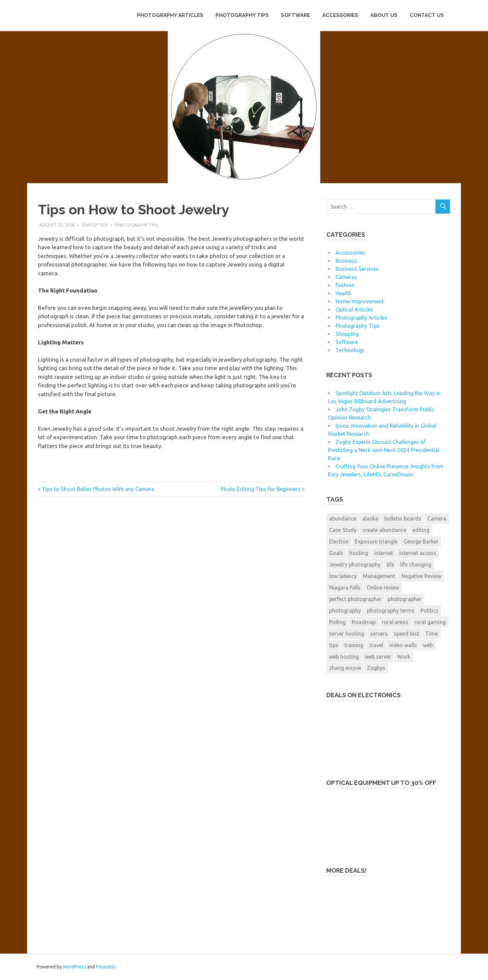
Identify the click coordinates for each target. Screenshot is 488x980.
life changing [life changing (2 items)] (416, 564)
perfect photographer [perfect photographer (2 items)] (355, 599)
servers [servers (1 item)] (379, 634)
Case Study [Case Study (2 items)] (343, 530)
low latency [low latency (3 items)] (343, 576)
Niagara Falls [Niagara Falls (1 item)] (345, 588)
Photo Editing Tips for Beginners (261, 489)
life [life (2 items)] (390, 564)
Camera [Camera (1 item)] (437, 518)
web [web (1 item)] (428, 645)
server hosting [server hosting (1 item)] (347, 634)
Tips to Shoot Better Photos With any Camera (98, 489)
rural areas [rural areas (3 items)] (395, 622)
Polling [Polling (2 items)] (337, 622)
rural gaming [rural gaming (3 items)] (430, 622)
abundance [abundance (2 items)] (343, 518)
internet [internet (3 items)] (384, 553)
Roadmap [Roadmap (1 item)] (364, 622)
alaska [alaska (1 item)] (370, 518)
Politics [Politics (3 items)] (430, 611)
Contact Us (427, 15)
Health (343, 293)
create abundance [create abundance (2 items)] (384, 530)
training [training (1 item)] (354, 645)
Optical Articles (354, 310)
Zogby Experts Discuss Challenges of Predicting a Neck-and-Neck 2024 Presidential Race (384, 450)
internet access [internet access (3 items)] (418, 553)
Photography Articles (170, 15)
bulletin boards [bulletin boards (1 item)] (403, 518)
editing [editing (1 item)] (421, 530)
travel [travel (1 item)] (376, 645)
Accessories (340, 15)
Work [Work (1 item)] (404, 657)
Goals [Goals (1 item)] (336, 553)
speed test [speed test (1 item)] (406, 634)
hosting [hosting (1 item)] (359, 553)
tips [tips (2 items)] (334, 645)
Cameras (346, 277)
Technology (350, 350)
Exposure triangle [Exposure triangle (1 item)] (376, 541)
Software (296, 15)
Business (346, 261)
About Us (384, 15)
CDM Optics (95, 225)
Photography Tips (242, 15)
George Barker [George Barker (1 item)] (421, 541)
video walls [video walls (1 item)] (403, 645)
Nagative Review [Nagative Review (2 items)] (421, 576)
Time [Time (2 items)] (432, 634)
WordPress (74, 967)
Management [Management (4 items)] (379, 576)
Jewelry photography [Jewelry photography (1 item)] (355, 564)
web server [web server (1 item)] (378, 657)
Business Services (357, 269)
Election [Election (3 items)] (339, 541)
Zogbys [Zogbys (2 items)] (376, 668)
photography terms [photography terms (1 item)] (391, 611)
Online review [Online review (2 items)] (383, 588)
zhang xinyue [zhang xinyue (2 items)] (345, 668)
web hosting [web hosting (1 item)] (344, 657)
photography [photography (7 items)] (345, 611)
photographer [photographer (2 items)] (405, 599)
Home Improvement (360, 301)
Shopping (347, 334)
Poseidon (106, 967)
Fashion (345, 285)
